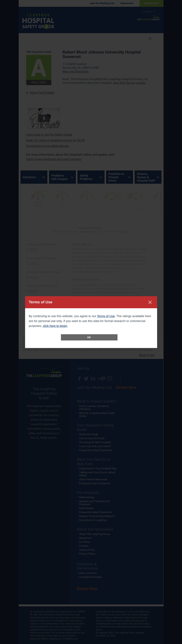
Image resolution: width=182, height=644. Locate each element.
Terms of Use (106, 316)
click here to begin (55, 326)
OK (89, 337)
